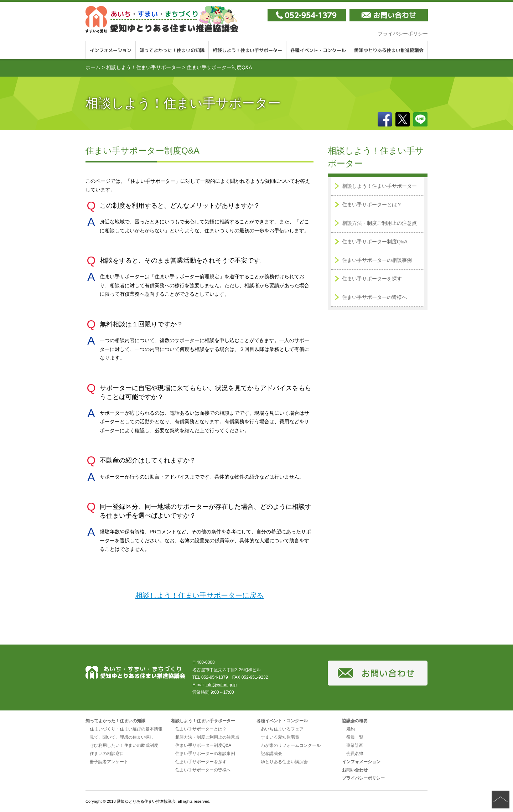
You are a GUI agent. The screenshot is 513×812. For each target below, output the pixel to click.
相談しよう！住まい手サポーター (248, 50)
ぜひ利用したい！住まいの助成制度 (124, 745)
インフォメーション (111, 50)
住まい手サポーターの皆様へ (374, 297)
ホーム (93, 67)
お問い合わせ (355, 770)
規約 (351, 729)
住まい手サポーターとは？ (372, 205)
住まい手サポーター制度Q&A (375, 242)
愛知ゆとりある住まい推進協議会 (162, 19)
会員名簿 (355, 754)
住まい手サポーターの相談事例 (377, 260)
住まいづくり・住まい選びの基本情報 (126, 729)
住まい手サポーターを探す (372, 279)
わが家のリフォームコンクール (291, 745)
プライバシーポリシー (403, 33)
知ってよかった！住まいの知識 (172, 50)
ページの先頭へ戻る (501, 800)
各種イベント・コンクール (318, 50)
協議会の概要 (355, 721)
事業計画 (355, 745)
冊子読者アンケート (109, 762)
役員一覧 (355, 737)
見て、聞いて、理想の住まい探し (122, 737)
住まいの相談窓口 (107, 754)
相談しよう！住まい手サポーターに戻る (199, 595)
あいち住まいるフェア (282, 729)
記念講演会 (271, 754)
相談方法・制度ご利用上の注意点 (379, 223)
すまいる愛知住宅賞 (280, 737)
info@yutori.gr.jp (221, 685)
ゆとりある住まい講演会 (284, 762)
